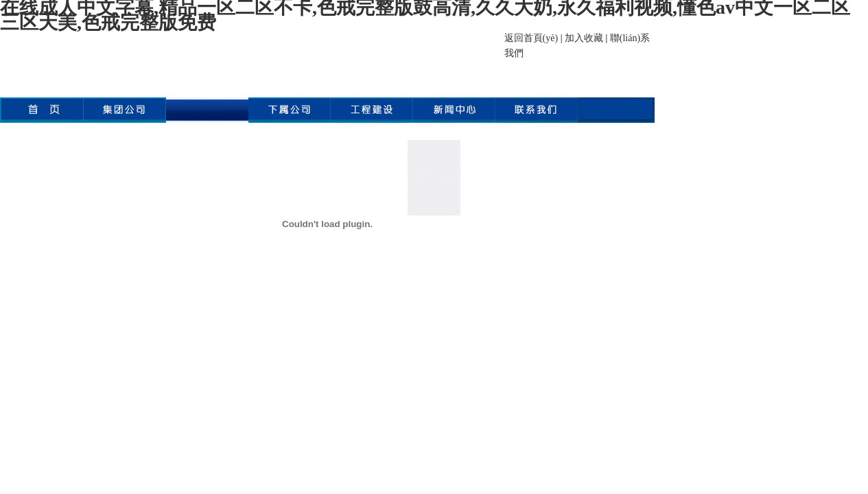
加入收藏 (584, 38)
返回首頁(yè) (531, 38)
